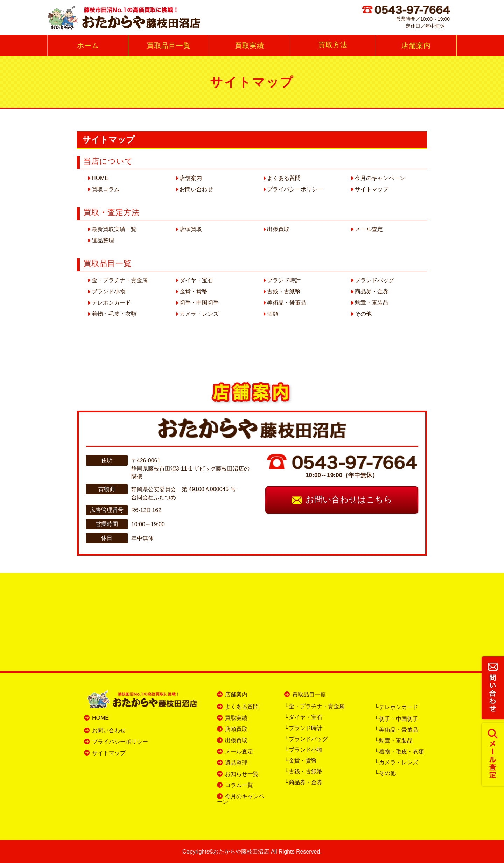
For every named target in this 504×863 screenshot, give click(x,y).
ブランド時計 (284, 280)
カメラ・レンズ (199, 314)
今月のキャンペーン (380, 178)
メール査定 (369, 229)
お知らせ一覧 (242, 774)
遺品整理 (103, 240)
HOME (100, 178)
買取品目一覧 (169, 46)
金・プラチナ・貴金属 (120, 280)
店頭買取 (191, 229)
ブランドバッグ (374, 280)
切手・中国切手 (199, 303)
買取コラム (106, 189)
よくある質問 (284, 178)
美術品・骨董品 (287, 303)
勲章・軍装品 (372, 303)
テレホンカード (111, 303)
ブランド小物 (108, 291)
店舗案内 (416, 46)
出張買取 (278, 229)
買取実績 (250, 46)
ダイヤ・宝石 (196, 280)
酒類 (273, 314)
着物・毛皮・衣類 (114, 314)
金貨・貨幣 (194, 291)
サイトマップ (372, 189)
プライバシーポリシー (295, 189)
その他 (363, 314)
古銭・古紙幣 (284, 291)
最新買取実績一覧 (114, 229)
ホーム (88, 46)
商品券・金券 (372, 291)
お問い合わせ (196, 189)
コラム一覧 (239, 785)
